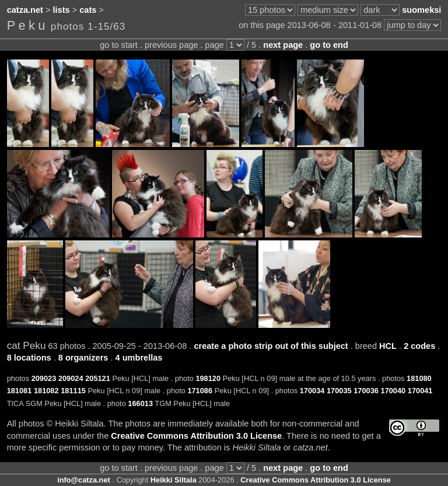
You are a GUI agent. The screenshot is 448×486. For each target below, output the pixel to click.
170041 (420, 391)
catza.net (25, 10)
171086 (200, 391)
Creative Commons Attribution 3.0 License (196, 436)
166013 (140, 403)
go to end (329, 45)
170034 (312, 391)
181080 (419, 378)
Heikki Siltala (174, 480)
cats (88, 10)
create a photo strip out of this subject (271, 346)
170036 (366, 391)
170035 (339, 391)
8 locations (29, 358)
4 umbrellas (139, 358)
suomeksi (421, 10)
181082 (46, 391)
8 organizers (83, 358)
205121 (98, 378)
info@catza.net (84, 480)
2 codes (419, 346)
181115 (73, 391)
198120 (208, 378)
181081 (20, 391)
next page (283, 45)
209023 (44, 378)
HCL (388, 346)
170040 (393, 391)
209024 (71, 378)
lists (62, 10)
